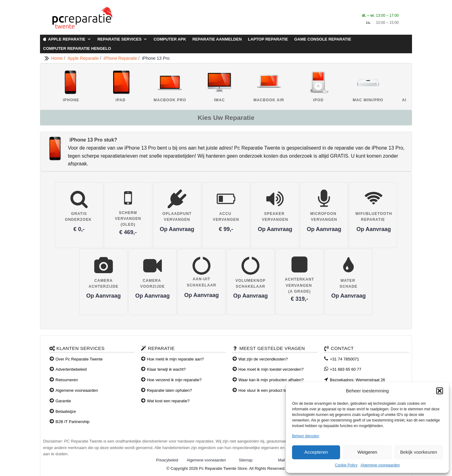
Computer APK (170, 39)
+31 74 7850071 (344, 359)
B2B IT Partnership (73, 422)
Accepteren (316, 452)
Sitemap (246, 460)
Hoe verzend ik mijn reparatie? (174, 380)
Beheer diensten (306, 436)
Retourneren (67, 380)
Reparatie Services (122, 39)
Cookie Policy (346, 465)
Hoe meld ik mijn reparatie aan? (175, 359)
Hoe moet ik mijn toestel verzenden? (271, 369)
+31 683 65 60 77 (346, 369)
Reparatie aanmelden (217, 39)
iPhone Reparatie (121, 58)
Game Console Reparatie (323, 39)
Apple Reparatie (70, 39)
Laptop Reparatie (268, 39)
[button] (440, 391)
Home (58, 58)
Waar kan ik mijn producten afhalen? (271, 380)
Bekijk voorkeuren (419, 452)
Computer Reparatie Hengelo (77, 48)
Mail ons (285, 460)
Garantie (63, 401)
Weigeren (367, 452)
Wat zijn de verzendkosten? (263, 359)
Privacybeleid (167, 460)
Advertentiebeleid (71, 369)
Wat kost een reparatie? (168, 401)
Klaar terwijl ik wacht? (166, 369)
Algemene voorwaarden (380, 465)
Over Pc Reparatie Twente (79, 359)
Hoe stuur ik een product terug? (267, 390)
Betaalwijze (66, 411)
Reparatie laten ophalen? (169, 390)
